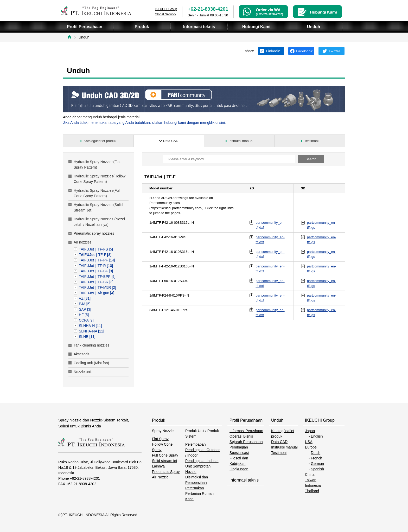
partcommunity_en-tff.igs (321, 225)
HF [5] (84, 315)
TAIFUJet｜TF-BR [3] (96, 282)
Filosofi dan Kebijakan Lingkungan (239, 464)
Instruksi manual (284, 447)
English (317, 436)
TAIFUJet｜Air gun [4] (97, 293)
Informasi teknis (244, 480)
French (317, 458)
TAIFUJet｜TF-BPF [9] (97, 277)
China (310, 475)
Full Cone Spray (165, 455)
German (318, 464)
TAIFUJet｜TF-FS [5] (96, 249)
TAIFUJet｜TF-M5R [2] (97, 287)
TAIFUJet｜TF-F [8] (95, 255)
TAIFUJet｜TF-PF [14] (97, 260)
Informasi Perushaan (246, 431)
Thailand (312, 491)
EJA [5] (85, 304)
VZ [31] (85, 298)
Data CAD (279, 442)
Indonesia (313, 485)
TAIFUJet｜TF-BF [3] (96, 271)
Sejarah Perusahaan (246, 442)
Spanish (318, 469)
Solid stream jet (164, 461)
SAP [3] (85, 309)
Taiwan (311, 480)
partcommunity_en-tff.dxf (270, 225)
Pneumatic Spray (166, 472)
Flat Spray (160, 439)
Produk (159, 420)
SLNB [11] (87, 337)
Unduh (277, 420)
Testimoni (279, 453)
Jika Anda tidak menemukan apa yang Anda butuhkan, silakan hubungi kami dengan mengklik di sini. (144, 123)
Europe (311, 447)
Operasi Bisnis (241, 436)
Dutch (316, 453)
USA (309, 442)
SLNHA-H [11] (90, 326)
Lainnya (158, 466)
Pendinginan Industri (202, 461)
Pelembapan (196, 444)
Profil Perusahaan (246, 420)
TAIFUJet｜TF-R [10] (96, 266)
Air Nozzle (160, 477)
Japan (310, 431)
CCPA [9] (86, 320)
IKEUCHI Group (320, 420)
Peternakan (195, 488)
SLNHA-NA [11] (91, 331)
